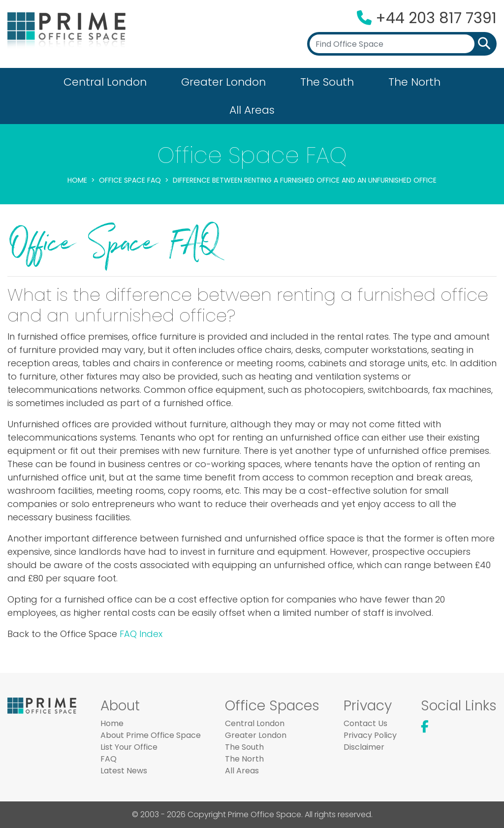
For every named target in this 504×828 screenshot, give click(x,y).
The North (414, 82)
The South (327, 82)
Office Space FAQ (130, 180)
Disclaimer (364, 747)
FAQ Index (141, 634)
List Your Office (129, 747)
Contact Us (365, 723)
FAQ (109, 759)
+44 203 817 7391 (436, 18)
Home (77, 180)
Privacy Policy (370, 735)
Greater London (223, 82)
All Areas (252, 110)
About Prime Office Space (151, 735)
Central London (105, 82)
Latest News (124, 771)
